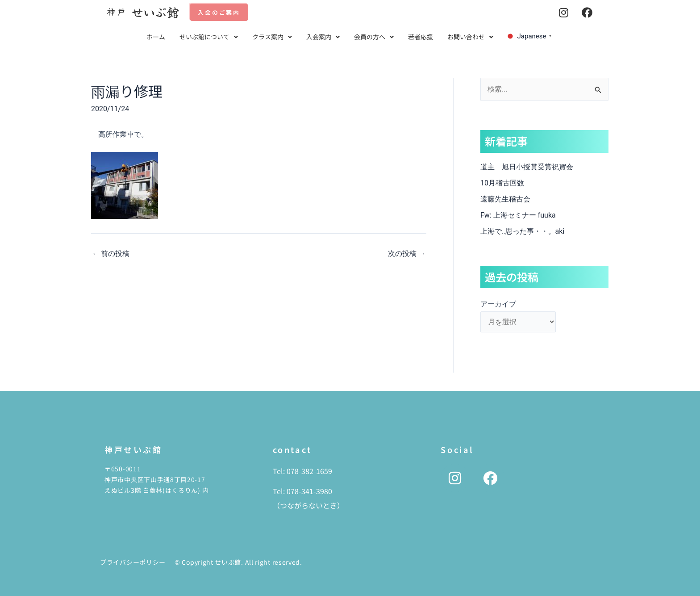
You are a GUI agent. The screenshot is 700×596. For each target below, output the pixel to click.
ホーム (156, 37)
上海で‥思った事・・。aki (522, 231)
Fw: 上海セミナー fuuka (518, 215)
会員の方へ (374, 37)
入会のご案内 (219, 12)
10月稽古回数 (502, 183)
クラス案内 (272, 37)
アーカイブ (498, 304)
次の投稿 (407, 254)
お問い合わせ (470, 37)
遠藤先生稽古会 (512, 199)
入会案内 (323, 37)
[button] (209, 37)
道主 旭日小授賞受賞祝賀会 (527, 167)
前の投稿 (111, 254)
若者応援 (421, 37)
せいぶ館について (209, 37)
